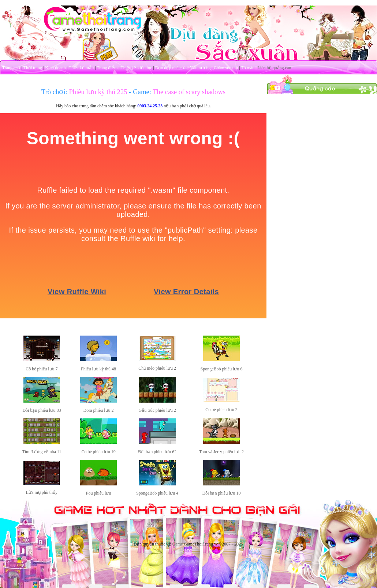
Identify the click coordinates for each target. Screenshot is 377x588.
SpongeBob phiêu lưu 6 (221, 369)
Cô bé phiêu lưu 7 (42, 369)
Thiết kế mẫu (81, 68)
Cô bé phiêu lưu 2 (221, 410)
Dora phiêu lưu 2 (99, 410)
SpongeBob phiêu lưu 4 (157, 493)
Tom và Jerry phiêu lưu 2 (221, 452)
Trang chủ (11, 68)
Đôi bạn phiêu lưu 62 (157, 452)
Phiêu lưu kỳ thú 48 (98, 369)
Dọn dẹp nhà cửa (171, 68)
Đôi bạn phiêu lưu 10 (221, 493)
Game (178, 544)
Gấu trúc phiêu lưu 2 (157, 410)
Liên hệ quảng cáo (275, 68)
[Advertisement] (322, 140)
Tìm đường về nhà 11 (42, 452)
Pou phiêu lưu (99, 493)
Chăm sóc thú (226, 68)
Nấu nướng (200, 68)
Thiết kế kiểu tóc (136, 68)
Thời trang (33, 68)
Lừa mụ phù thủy (42, 492)
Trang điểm (107, 68)
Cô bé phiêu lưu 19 (98, 452)
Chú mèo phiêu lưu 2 (157, 368)
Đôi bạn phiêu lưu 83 (42, 410)
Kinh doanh (55, 68)
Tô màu (248, 68)
